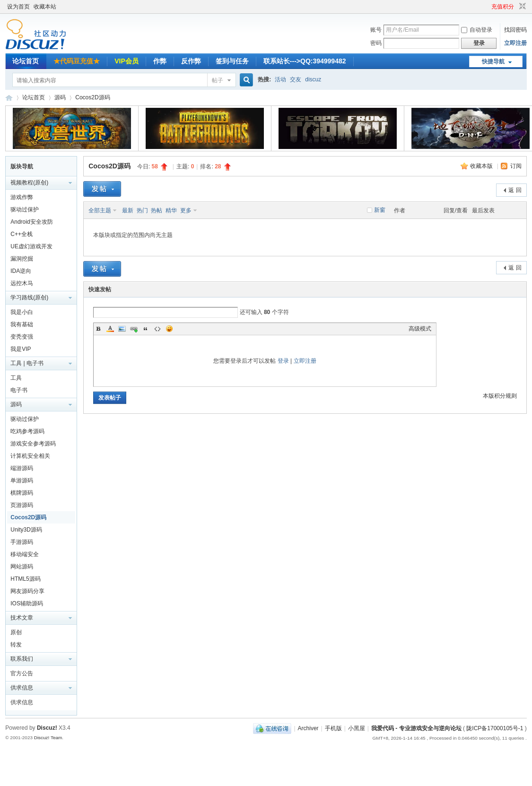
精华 (171, 210)
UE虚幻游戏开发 (31, 246)
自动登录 (477, 30)
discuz (313, 79)
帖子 (218, 80)
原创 (16, 632)
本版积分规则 (500, 396)
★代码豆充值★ (77, 61)
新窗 (380, 210)
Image (122, 329)
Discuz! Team (48, 738)
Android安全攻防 (31, 222)
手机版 (333, 728)
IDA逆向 (21, 271)
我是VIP (21, 349)
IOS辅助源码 (27, 603)
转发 (16, 645)
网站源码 (22, 567)
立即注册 (515, 43)
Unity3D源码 (26, 530)
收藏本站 (45, 7)
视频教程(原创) (29, 183)
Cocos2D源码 (92, 97)
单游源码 (22, 480)
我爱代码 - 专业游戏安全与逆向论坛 (9, 98)
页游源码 (22, 505)
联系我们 (22, 659)
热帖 (157, 210)
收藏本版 (482, 166)
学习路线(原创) (29, 297)
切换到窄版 (521, 7)
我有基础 (22, 324)
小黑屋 (357, 728)
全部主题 (100, 210)
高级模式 (420, 329)
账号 (376, 30)
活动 (280, 79)
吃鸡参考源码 (27, 431)
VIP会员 (126, 61)
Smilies (169, 329)
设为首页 (18, 7)
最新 (128, 210)
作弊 (160, 61)
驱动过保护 (25, 210)
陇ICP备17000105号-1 (495, 728)
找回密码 (515, 30)
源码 (60, 97)
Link (134, 329)
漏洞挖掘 (22, 259)
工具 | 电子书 (27, 363)
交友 (296, 79)
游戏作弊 (22, 197)
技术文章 (22, 618)
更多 (186, 210)
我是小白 (22, 312)
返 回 (515, 190)
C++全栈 (22, 234)
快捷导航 (493, 61)
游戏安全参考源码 (33, 444)
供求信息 (22, 688)
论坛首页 (26, 61)
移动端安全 (25, 554)
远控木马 (22, 283)
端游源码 (22, 468)
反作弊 (191, 61)
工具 (16, 378)
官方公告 (22, 673)
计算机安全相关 (30, 456)
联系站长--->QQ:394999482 (305, 61)
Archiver (308, 728)
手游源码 (22, 542)
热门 (142, 210)
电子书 (19, 390)
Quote (146, 329)
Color (110, 329)
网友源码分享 (27, 591)
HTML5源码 (25, 579)
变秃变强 (22, 337)
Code (157, 329)
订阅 (516, 166)
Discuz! (47, 728)
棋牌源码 (22, 493)
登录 (283, 361)
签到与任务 (232, 61)
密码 (376, 43)
